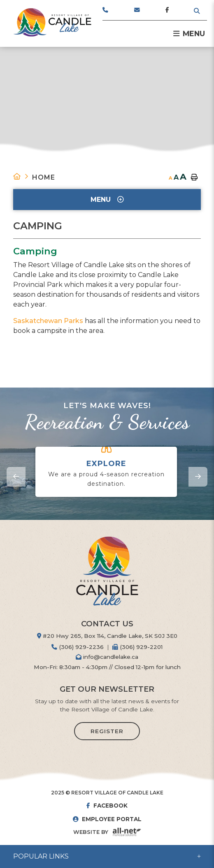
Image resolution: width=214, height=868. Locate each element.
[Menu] (189, 34)
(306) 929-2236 (78, 647)
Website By (91, 832)
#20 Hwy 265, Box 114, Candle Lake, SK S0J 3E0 (107, 636)
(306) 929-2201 (137, 647)
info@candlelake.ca (107, 657)
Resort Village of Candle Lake (52, 22)
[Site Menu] (107, 200)
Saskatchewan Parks (48, 321)
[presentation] (16, 477)
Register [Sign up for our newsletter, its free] (107, 731)
